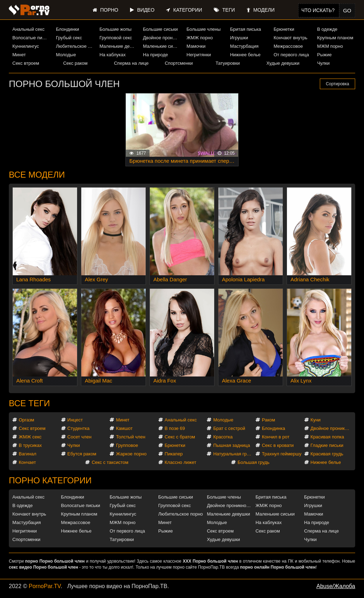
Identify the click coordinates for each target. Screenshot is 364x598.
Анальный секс (28, 29)
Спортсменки (179, 63)
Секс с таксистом (110, 462)
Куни (316, 420)
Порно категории (50, 480)
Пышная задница (231, 445)
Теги (224, 10)
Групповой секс (116, 38)
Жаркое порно (131, 454)
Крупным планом (335, 38)
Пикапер (174, 454)
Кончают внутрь (290, 38)
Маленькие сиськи (162, 46)
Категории (184, 10)
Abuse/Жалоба (336, 586)
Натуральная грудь (233, 454)
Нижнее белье (245, 55)
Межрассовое (288, 46)
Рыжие (324, 55)
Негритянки (199, 55)
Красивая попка (327, 437)
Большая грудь (253, 462)
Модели (261, 10)
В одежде (327, 29)
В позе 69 (175, 428)
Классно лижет (181, 462)
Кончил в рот (276, 437)
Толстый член (131, 437)
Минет (19, 55)
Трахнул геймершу (282, 454)
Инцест (75, 420)
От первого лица (291, 55)
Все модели (37, 175)
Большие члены (204, 29)
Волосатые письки (31, 38)
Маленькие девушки (118, 46)
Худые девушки (283, 63)
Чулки (323, 63)
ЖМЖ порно (200, 38)
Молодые (66, 55)
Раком (268, 420)
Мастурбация (244, 46)
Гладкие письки (327, 445)
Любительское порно (75, 46)
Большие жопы (115, 29)
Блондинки (67, 29)
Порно (105, 10)
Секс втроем (26, 63)
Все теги (29, 403)
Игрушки (239, 38)
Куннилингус (26, 46)
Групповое (127, 445)
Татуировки (228, 63)
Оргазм (27, 420)
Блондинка (274, 428)
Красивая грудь (327, 454)
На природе (156, 55)
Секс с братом (180, 437)
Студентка (79, 428)
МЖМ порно (330, 46)
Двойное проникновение (162, 38)
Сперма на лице (131, 63)
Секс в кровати (278, 445)
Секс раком (75, 63)
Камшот (124, 428)
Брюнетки (284, 29)
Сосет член (80, 437)
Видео (142, 10)
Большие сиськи (160, 29)
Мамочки (196, 46)
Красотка (223, 437)
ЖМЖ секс (30, 437)
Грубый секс (69, 38)
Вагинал (28, 454)
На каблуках (112, 55)
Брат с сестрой (229, 428)
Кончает (27, 462)
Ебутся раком (82, 454)
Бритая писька (246, 29)
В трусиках (30, 445)
